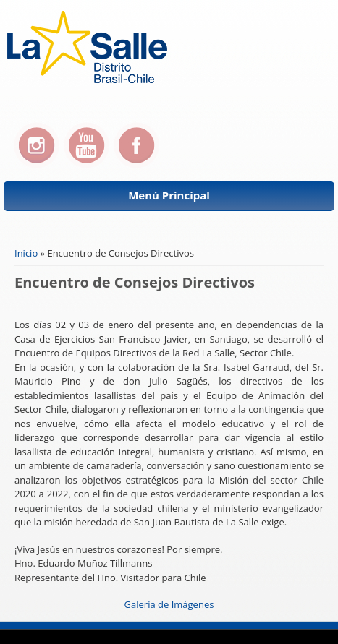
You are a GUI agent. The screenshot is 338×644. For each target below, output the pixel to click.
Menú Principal (169, 195)
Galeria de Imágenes (169, 604)
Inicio (26, 253)
